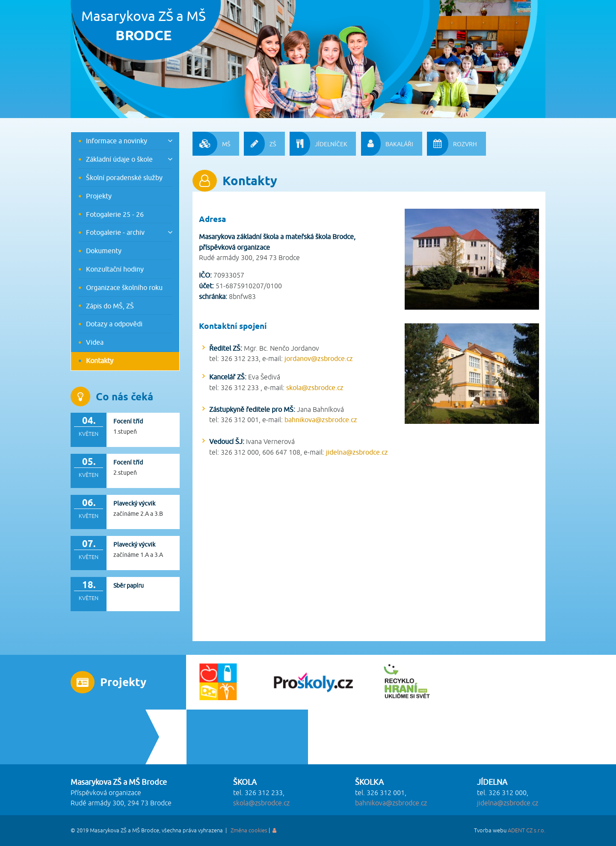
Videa (95, 342)
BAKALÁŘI (387, 143)
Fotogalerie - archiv (115, 232)
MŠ (211, 143)
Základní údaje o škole (119, 159)
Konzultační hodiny (115, 269)
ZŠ (260, 143)
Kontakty (100, 361)
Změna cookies (249, 831)
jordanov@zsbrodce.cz (319, 358)
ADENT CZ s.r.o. (527, 831)
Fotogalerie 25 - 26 (115, 214)
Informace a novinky (117, 141)
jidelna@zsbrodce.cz (357, 452)
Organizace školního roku (124, 287)
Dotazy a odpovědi (114, 324)
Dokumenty (104, 251)
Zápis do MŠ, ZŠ (110, 306)
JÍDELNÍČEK (318, 143)
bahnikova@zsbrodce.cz (321, 420)
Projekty (99, 196)
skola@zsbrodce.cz (315, 388)
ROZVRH (452, 143)
